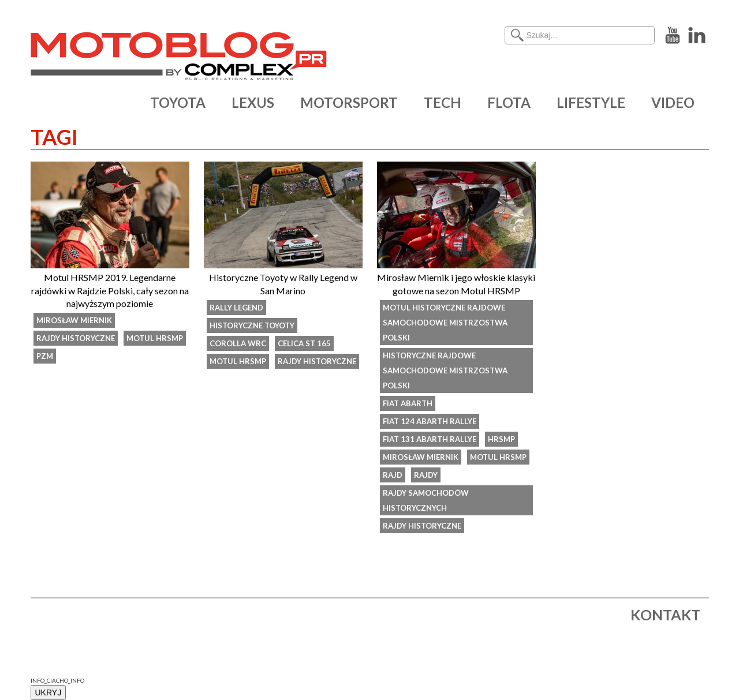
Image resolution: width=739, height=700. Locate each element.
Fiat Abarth (408, 403)
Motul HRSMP (155, 338)
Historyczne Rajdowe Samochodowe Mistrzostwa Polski (445, 370)
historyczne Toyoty (252, 325)
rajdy (426, 475)
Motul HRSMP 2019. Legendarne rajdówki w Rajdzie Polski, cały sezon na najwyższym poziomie (110, 290)
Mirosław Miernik (74, 320)
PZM (45, 356)
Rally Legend (236, 308)
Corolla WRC (238, 343)
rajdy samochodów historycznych (426, 500)
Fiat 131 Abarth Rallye (430, 439)
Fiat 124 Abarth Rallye (430, 421)
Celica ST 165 (304, 343)
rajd (393, 475)
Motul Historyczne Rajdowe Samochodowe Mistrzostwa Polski (445, 323)
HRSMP (501, 439)
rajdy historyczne (76, 338)
